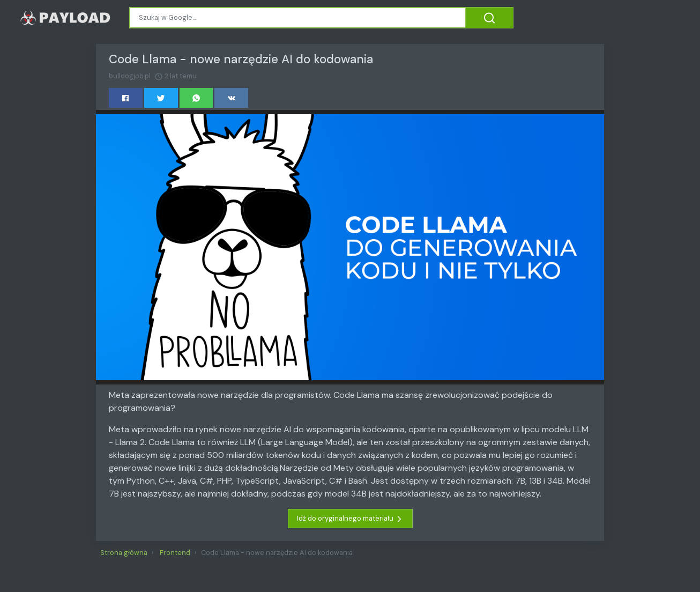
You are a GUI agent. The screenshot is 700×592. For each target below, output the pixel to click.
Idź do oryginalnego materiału (350, 519)
